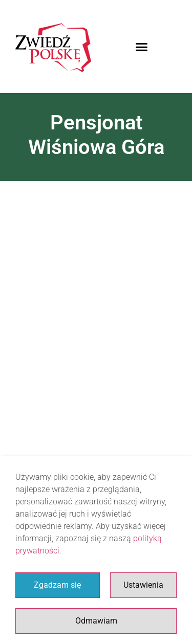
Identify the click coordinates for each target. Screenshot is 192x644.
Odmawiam (96, 621)
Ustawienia (143, 585)
